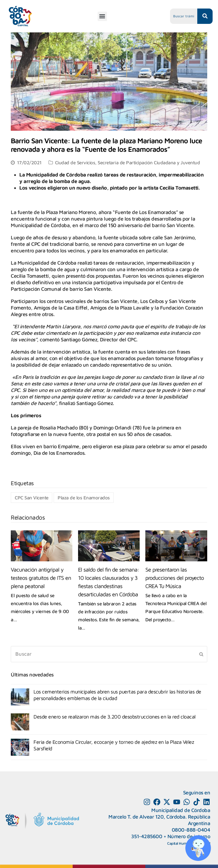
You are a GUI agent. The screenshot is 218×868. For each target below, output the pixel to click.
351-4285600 (147, 836)
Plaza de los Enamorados (84, 498)
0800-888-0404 (191, 830)
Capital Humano (180, 843)
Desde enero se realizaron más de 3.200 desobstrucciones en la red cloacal (115, 717)
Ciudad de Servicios (75, 162)
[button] (102, 16)
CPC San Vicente (32, 498)
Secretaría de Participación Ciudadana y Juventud (149, 162)
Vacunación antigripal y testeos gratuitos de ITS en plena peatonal (41, 578)
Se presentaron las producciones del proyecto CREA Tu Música (175, 578)
